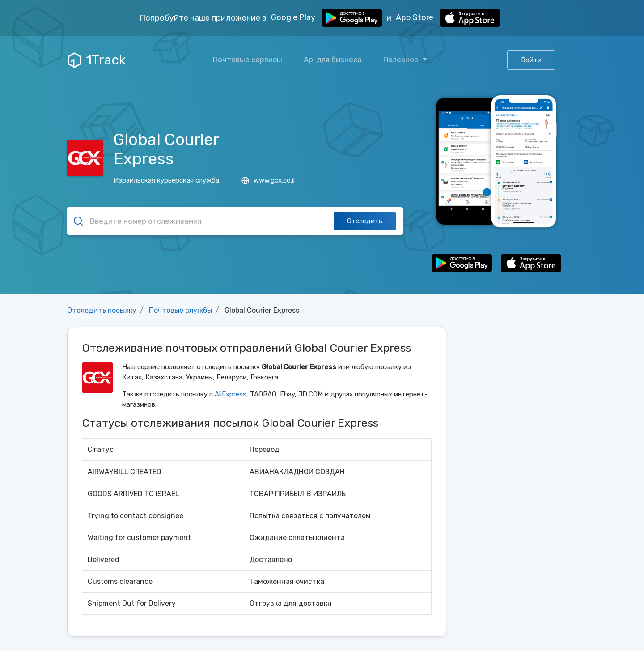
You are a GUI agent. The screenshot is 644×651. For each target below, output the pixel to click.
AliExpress (231, 394)
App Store (448, 18)
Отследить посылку (102, 310)
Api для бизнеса (333, 60)
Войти (531, 60)
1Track (97, 60)
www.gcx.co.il (268, 180)
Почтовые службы (180, 310)
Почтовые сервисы (248, 60)
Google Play (326, 18)
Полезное (402, 60)
